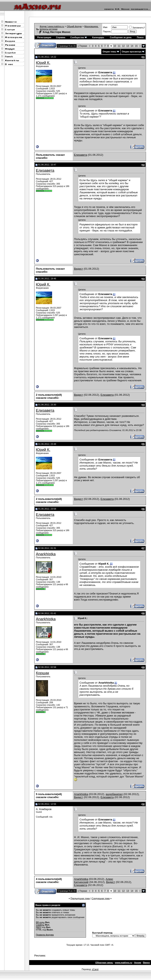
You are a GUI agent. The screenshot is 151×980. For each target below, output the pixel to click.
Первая (82, 46)
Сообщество (79, 37)
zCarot (95, 969)
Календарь (98, 37)
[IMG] (39, 927)
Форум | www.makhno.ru (52, 26)
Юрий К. (43, 63)
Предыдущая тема (80, 898)
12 (123, 46)
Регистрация (44, 37)
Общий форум (74, 26)
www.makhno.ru (124, 963)
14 (132, 46)
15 (136, 46)
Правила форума (45, 935)
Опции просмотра (132, 52)
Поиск (140, 37)
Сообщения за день (121, 37)
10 (115, 46)
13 (128, 46)
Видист (78, 269)
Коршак (42, 673)
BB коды (40, 922)
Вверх (146, 963)
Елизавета (81, 155)
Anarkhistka (46, 554)
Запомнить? (137, 28)
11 (119, 46)
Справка (61, 37)
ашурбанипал (114, 794)
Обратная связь (104, 963)
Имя (105, 27)
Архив (138, 963)
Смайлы (40, 925)
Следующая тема (101, 898)
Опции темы (109, 52)
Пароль (107, 31)
